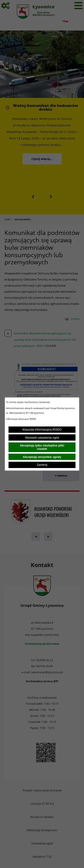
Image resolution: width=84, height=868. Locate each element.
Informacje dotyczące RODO (21, 419)
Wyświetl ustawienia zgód (42, 438)
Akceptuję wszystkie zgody (42, 457)
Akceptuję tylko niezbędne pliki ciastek (42, 447)
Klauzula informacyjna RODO (42, 430)
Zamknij (42, 465)
